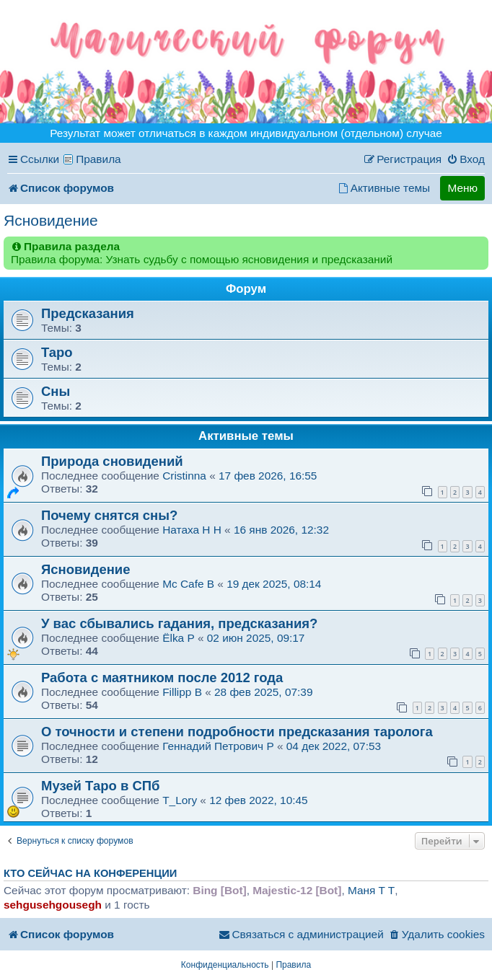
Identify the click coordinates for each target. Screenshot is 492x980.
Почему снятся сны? (109, 515)
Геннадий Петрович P (218, 746)
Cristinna (186, 476)
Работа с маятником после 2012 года (162, 677)
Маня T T (371, 890)
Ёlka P (179, 638)
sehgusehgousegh (53, 905)
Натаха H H (192, 530)
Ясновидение (51, 220)
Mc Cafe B (188, 584)
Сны (56, 391)
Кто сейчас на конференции (90, 873)
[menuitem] (466, 159)
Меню (462, 188)
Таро (57, 352)
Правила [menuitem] (98, 159)
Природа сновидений (112, 461)
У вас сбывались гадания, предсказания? (179, 623)
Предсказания (88, 313)
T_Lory (180, 800)
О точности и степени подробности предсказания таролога (237, 732)
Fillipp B (182, 692)
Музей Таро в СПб (100, 786)
